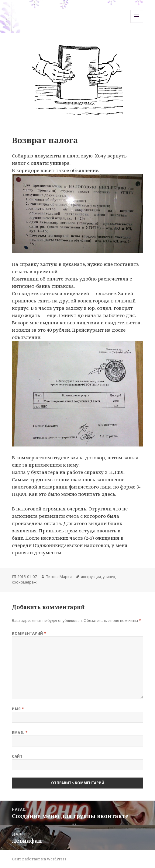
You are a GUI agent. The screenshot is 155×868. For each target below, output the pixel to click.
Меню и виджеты (137, 23)
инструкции (91, 577)
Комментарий (29, 633)
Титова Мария (59, 577)
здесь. (108, 494)
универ (109, 577)
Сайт (17, 756)
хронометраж (24, 582)
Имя (18, 709)
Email (20, 733)
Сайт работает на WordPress (39, 859)
